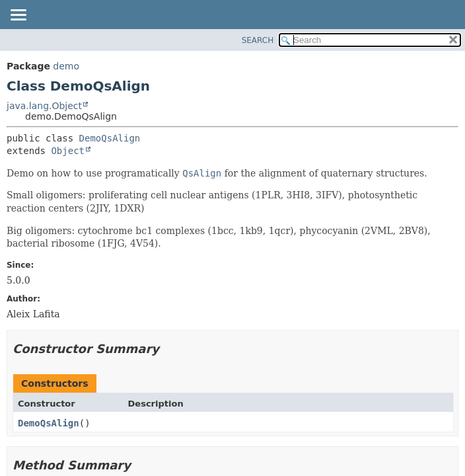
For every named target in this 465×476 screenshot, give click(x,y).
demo (66, 66)
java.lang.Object (44, 106)
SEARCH (258, 40)
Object (68, 151)
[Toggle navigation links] (18, 16)
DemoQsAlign (110, 138)
